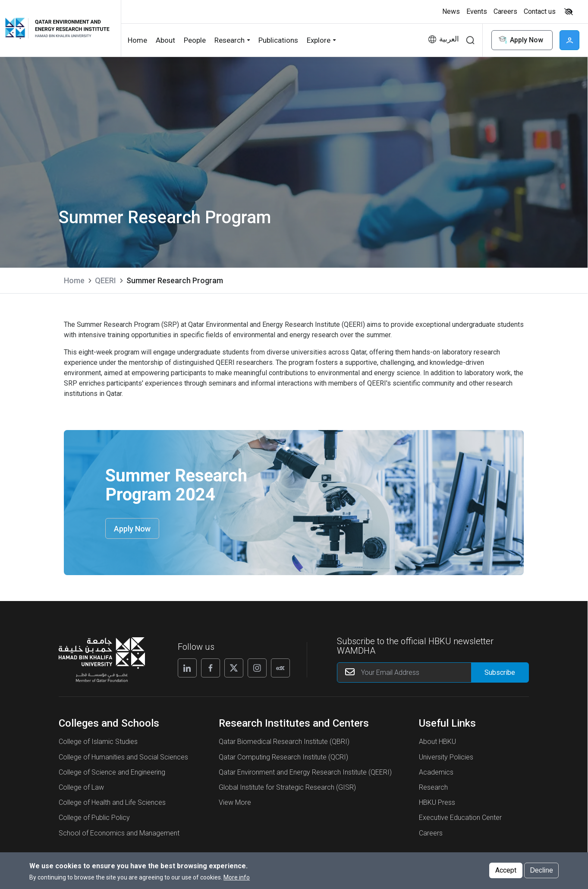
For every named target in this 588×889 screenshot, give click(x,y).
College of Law (81, 787)
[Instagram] (257, 668)
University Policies (446, 757)
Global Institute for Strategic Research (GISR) (287, 787)
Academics (436, 772)
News (451, 11)
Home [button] (137, 40)
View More (235, 802)
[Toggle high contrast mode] (568, 12)
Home (74, 280)
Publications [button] (278, 40)
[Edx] (280, 668)
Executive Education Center (460, 818)
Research (433, 787)
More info (237, 879)
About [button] (165, 40)
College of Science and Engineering (112, 772)
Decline (541, 872)
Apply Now (520, 40)
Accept (506, 872)
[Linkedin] (187, 668)
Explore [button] (319, 40)
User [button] (569, 40)
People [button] (195, 40)
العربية (449, 39)
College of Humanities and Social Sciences (123, 757)
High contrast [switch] (569, 12)
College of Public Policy (94, 818)
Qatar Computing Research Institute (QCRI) (283, 757)
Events (477, 11)
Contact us (540, 11)
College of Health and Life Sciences (112, 802)
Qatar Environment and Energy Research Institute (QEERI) (305, 772)
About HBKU (437, 742)
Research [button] (230, 40)
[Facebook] (211, 668)
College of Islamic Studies (98, 742)
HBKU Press (437, 802)
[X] (234, 668)
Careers (505, 11)
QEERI (105, 280)
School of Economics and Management (119, 833)
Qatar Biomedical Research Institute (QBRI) (284, 742)
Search (470, 40)
